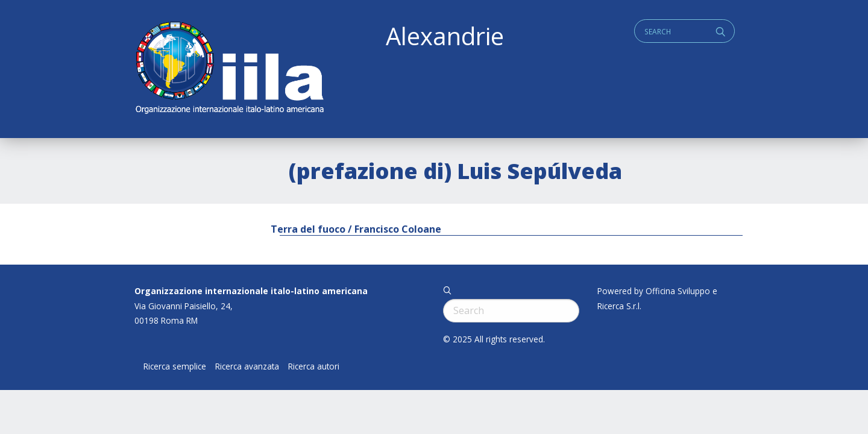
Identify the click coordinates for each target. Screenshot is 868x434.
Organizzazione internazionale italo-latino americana (251, 291)
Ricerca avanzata (247, 366)
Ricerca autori (314, 366)
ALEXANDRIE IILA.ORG (229, 69)
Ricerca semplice (175, 366)
